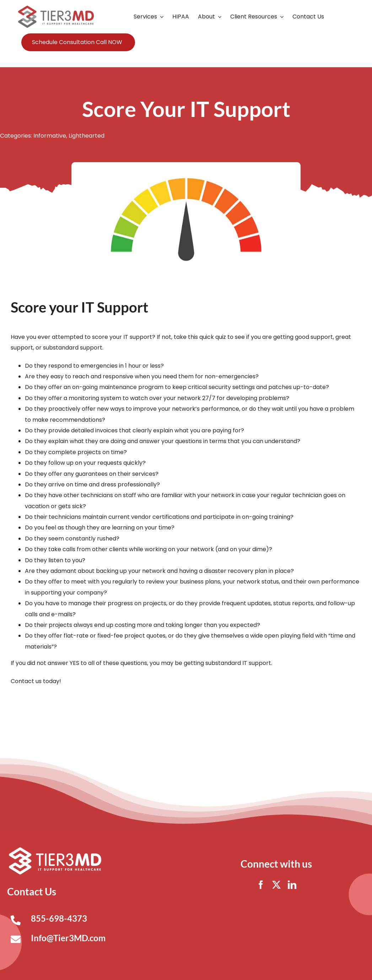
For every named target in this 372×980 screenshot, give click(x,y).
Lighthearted (87, 136)
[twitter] (276, 885)
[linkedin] (292, 885)
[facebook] (261, 885)
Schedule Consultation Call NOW (77, 42)
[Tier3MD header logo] (56, 8)
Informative (50, 136)
